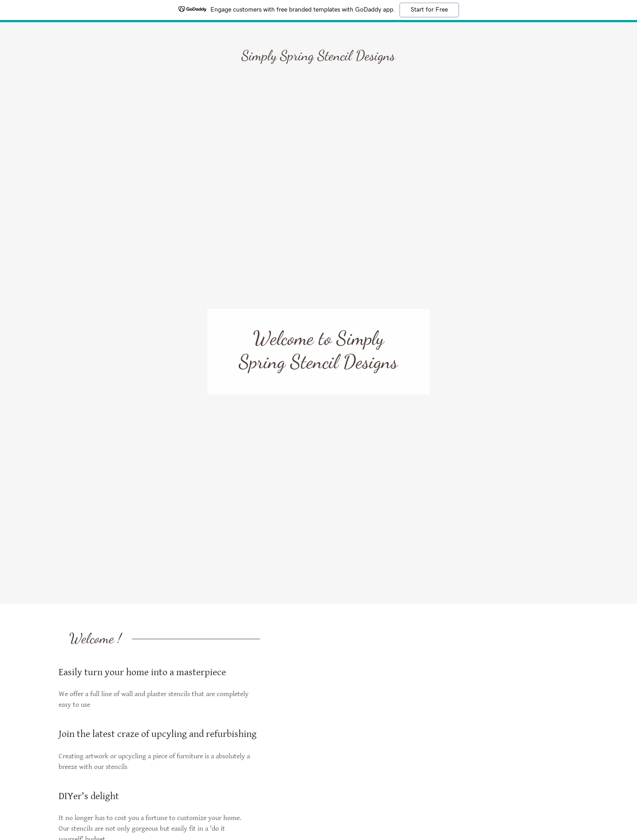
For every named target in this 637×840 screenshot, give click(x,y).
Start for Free (429, 10)
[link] (318, 58)
